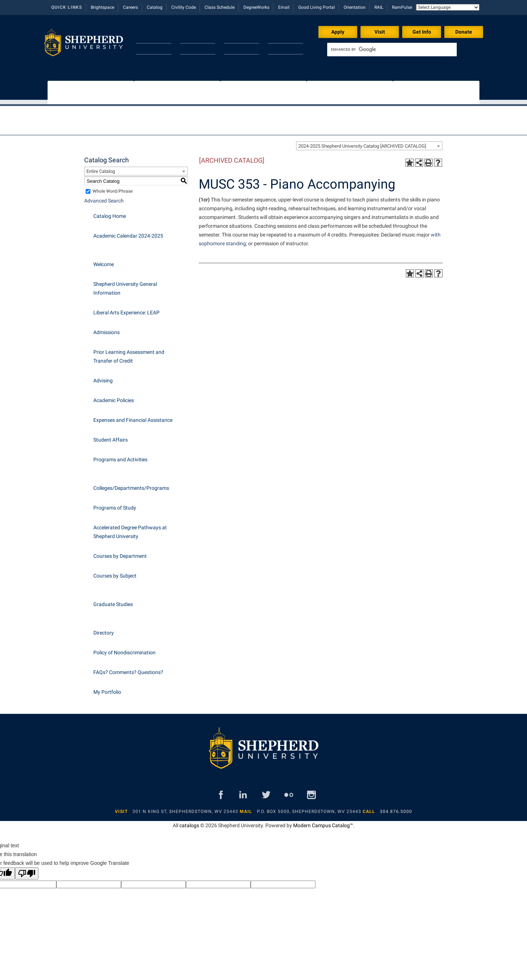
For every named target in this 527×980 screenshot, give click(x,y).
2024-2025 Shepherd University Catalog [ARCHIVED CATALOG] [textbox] (362, 142)
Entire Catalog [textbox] (101, 168)
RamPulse (402, 7)
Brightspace (102, 7)
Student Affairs (111, 436)
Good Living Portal (317, 7)
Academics (195, 38)
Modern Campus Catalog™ (323, 822)
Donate (464, 32)
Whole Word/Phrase (113, 188)
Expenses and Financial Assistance (133, 416)
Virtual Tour (284, 49)
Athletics (237, 38)
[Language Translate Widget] (448, 7)
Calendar (281, 38)
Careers (130, 7)
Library (234, 49)
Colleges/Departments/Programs (131, 484)
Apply (338, 32)
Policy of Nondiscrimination (124, 649)
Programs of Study (115, 504)
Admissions (106, 329)
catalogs (189, 822)
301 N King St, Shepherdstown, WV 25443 (185, 808)
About (145, 38)
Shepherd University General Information (125, 285)
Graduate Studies (113, 601)
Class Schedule (220, 7)
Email (284, 7)
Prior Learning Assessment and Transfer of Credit (129, 353)
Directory (149, 49)
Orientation (355, 7)
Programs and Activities (120, 456)
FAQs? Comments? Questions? (128, 669)
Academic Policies (114, 397)
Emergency (195, 49)
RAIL (379, 7)
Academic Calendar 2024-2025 (128, 232)
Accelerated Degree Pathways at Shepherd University (130, 528)
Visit (380, 32)
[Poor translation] (27, 870)
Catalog (155, 7)
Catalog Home (110, 212)
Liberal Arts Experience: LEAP (126, 309)
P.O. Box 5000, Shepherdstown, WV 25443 (309, 808)
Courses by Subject (115, 572)
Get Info (422, 32)
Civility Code (184, 7)
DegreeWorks (256, 7)
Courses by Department (120, 552)
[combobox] (369, 142)
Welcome (104, 261)
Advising (103, 377)
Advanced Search (104, 197)
